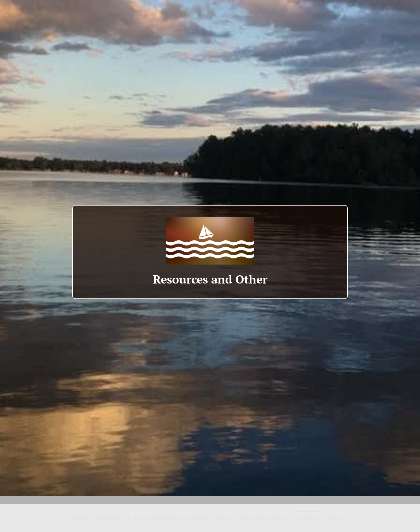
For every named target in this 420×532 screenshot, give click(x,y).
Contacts (334, 518)
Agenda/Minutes (111, 518)
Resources (306, 518)
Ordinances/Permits (264, 518)
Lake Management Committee (172, 518)
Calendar (223, 518)
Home (81, 518)
